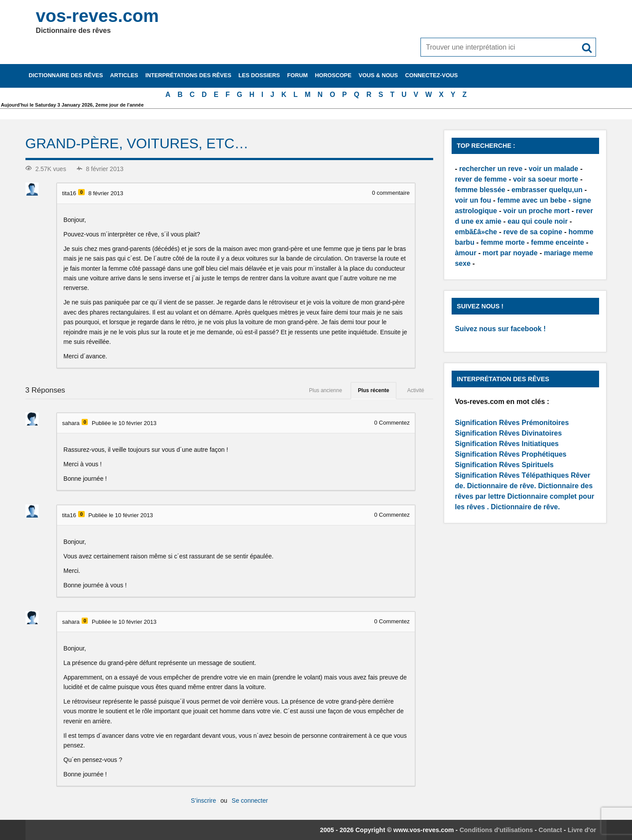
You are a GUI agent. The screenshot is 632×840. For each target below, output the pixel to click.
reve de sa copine (533, 232)
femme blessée (480, 190)
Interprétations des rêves (188, 75)
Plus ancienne (325, 390)
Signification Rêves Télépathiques (513, 475)
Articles (124, 75)
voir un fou (473, 200)
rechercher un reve (491, 169)
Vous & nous (378, 75)
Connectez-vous (431, 75)
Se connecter (250, 801)
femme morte (503, 242)
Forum (297, 75)
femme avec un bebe (532, 200)
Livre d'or (582, 830)
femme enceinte (558, 242)
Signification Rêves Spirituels (504, 465)
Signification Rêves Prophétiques (510, 454)
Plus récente (373, 390)
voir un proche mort (537, 211)
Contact (550, 830)
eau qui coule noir (538, 221)
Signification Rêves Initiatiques (507, 444)
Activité (416, 390)
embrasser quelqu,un (547, 190)
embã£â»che (476, 232)
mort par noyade (510, 253)
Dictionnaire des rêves (66, 75)
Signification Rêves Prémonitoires (512, 423)
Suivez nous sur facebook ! (500, 329)
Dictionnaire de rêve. (501, 486)
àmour (465, 253)
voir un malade (554, 169)
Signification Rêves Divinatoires (508, 433)
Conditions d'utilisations (496, 830)
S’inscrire (204, 801)
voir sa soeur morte (546, 179)
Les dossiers (259, 75)
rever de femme (481, 179)
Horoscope (333, 75)
